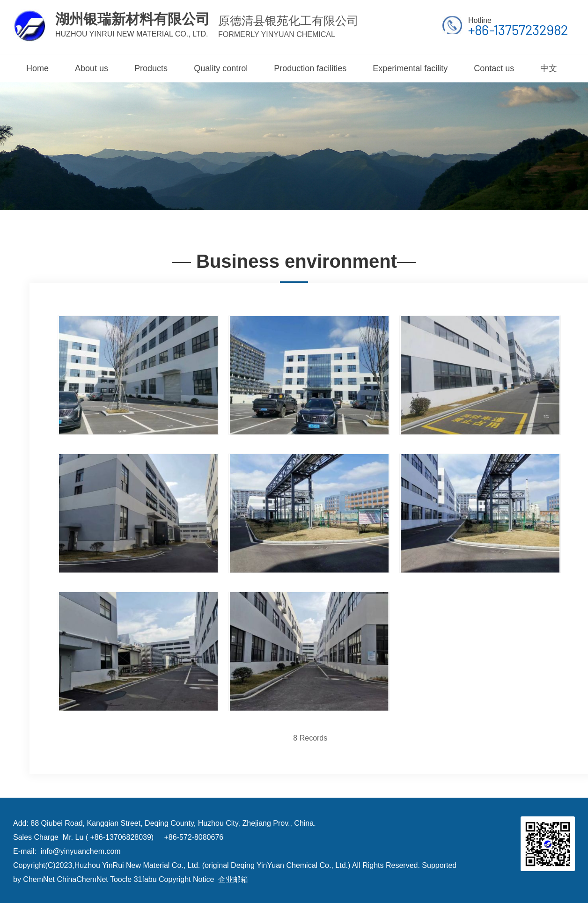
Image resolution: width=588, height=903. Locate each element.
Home (37, 68)
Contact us (494, 68)
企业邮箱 (233, 879)
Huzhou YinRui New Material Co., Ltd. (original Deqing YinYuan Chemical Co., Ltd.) (213, 865)
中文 (549, 68)
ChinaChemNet (82, 879)
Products (151, 68)
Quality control (221, 68)
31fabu (145, 879)
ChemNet (39, 879)
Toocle (121, 879)
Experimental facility (410, 68)
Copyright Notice (186, 879)
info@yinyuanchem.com (81, 851)
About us (92, 68)
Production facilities (310, 68)
